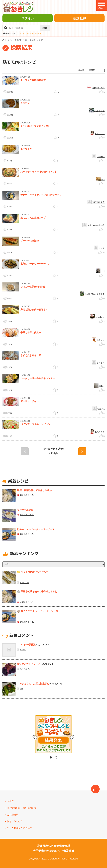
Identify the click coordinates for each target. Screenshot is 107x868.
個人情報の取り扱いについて (22, 808)
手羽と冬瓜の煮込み (31, 332)
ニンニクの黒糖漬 (26, 645)
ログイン (28, 18)
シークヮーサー (32, 33)
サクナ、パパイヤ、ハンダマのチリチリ (41, 195)
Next (81, 738)
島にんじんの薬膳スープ (33, 218)
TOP (95, 790)
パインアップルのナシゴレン (35, 424)
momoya (101, 409)
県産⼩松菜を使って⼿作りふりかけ (36, 490)
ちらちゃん (25, 669)
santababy (100, 317)
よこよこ (101, 363)
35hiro (102, 386)
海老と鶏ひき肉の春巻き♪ (34, 309)
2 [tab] (56, 757)
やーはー (25, 582)
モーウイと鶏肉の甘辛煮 (33, 80)
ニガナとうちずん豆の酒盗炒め (33, 684)
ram (103, 180)
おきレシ (101, 340)
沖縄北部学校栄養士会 (95, 294)
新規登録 (80, 18)
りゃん (102, 248)
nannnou (101, 157)
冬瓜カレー (26, 103)
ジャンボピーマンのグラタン (35, 126)
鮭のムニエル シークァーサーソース (36, 529)
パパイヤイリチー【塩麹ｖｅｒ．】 (39, 172)
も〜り (23, 649)
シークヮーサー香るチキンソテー (38, 378)
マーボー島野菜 (25, 510)
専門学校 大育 (98, 88)
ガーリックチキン (30, 401)
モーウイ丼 (26, 149)
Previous (26, 738)
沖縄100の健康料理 (96, 225)
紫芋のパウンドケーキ (29, 664)
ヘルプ (10, 801)
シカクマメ (22, 33)
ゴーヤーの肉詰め (30, 241)
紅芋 (40, 33)
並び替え (82, 70)
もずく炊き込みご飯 (31, 355)
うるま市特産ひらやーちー (35, 572)
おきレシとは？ (15, 821)
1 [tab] (51, 757)
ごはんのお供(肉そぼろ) (33, 287)
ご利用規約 (13, 815)
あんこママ (100, 134)
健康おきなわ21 (27, 495)
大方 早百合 (99, 111)
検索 (45, 28)
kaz (21, 688)
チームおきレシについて (19, 828)
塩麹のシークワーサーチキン (35, 264)
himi (103, 271)
